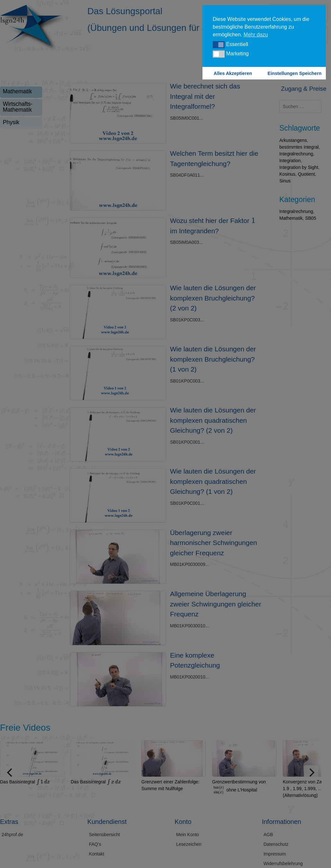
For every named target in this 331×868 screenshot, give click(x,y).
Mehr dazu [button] (256, 35)
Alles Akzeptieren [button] (233, 73)
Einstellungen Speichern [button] (295, 73)
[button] (219, 45)
